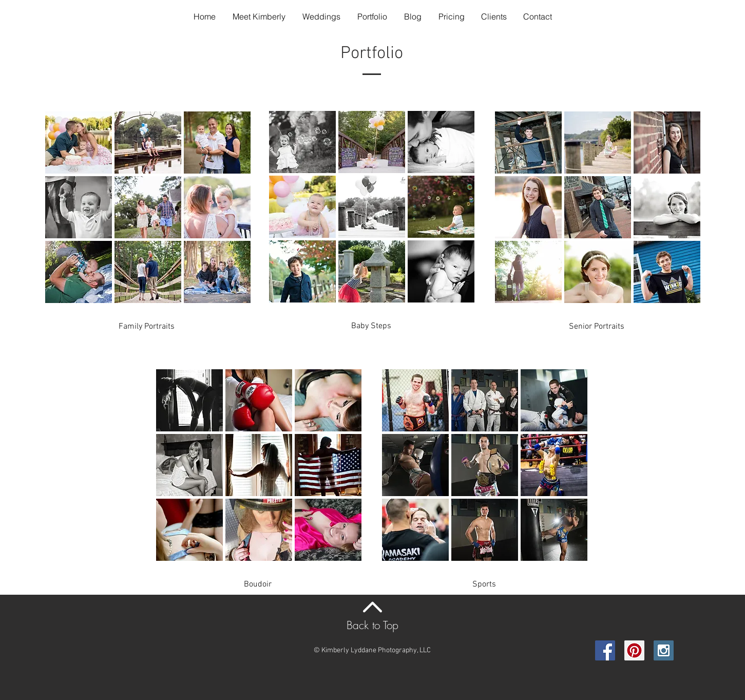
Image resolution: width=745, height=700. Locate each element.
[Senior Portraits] (597, 327)
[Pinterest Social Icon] (634, 650)
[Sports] (484, 584)
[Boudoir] (258, 584)
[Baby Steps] (371, 326)
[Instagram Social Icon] (664, 650)
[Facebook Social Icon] (605, 650)
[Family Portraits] (147, 327)
